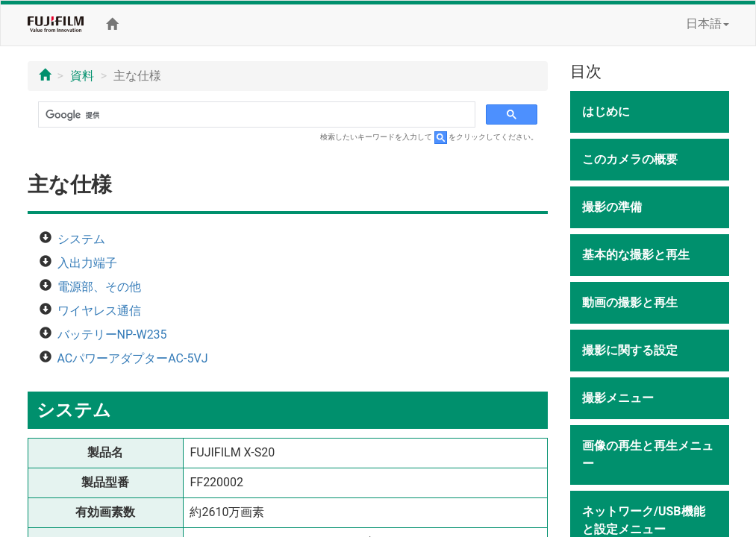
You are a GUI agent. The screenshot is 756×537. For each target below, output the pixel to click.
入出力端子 (87, 263)
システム (81, 239)
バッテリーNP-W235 (112, 335)
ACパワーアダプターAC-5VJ (133, 358)
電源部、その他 (99, 287)
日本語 (707, 23)
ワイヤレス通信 (99, 311)
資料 (82, 76)
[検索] (256, 115)
